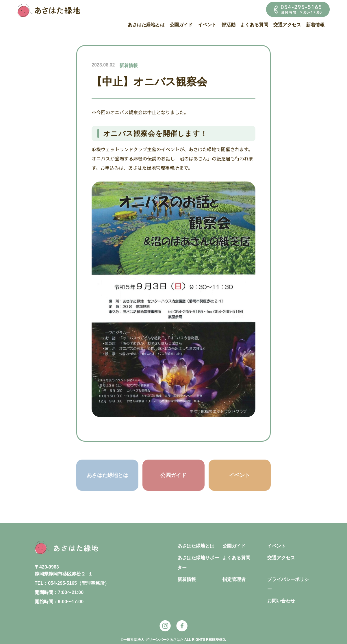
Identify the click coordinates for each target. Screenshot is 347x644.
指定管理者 (234, 579)
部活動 (229, 25)
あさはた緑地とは (146, 25)
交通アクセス (287, 25)
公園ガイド (181, 25)
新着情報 (315, 25)
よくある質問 (254, 25)
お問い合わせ (281, 601)
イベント (207, 25)
